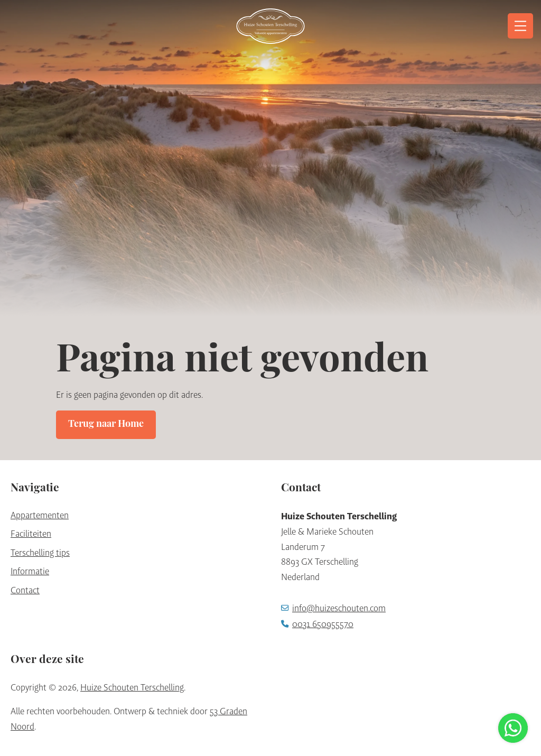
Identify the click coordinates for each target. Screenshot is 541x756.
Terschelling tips (40, 553)
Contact (25, 590)
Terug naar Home (106, 424)
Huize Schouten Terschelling (132, 687)
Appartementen (40, 515)
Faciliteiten (31, 534)
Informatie (30, 571)
